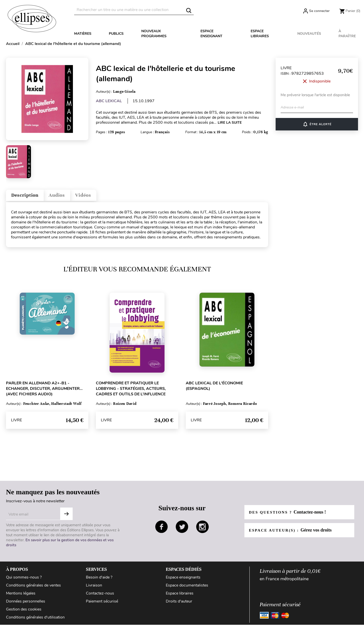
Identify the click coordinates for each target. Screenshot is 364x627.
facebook (162, 529)
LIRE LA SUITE (230, 123)
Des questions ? (289, 514)
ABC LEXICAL (109, 101)
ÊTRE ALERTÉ (317, 124)
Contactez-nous (100, 596)
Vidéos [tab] (96, 196)
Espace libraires (260, 34)
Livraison (94, 588)
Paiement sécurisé (102, 604)
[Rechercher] (134, 10)
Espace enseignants (183, 580)
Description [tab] (28, 196)
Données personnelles (26, 604)
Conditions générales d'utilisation (35, 620)
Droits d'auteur (179, 604)
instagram (202, 529)
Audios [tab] (66, 196)
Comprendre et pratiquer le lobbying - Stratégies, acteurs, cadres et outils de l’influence (131, 391)
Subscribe (66, 516)
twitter (182, 529)
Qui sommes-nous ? (24, 580)
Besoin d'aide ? (99, 580)
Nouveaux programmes (154, 34)
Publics (116, 34)
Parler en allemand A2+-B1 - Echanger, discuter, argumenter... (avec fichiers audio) (44, 391)
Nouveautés (309, 34)
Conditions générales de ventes (33, 588)
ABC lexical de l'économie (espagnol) (214, 388)
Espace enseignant (211, 34)
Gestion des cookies (24, 612)
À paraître (347, 34)
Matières (83, 34)
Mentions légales (21, 596)
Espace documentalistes (187, 588)
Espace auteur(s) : (292, 532)
